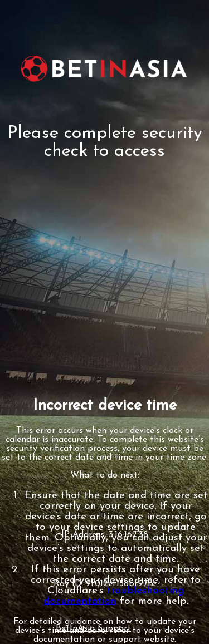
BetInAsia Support (93, 628)
